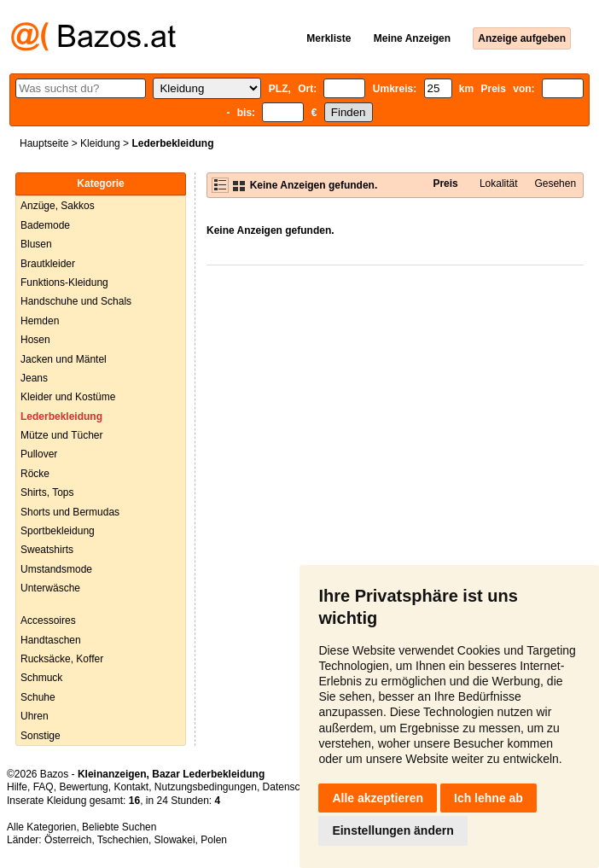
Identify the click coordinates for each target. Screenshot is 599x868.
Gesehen (555, 184)
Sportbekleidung (58, 531)
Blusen (36, 244)
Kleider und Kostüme (68, 397)
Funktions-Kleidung (64, 283)
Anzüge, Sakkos (58, 206)
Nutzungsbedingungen (206, 787)
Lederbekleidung (61, 417)
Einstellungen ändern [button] (393, 830)
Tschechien (123, 840)
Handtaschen (51, 640)
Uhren (35, 716)
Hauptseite (44, 143)
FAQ (44, 787)
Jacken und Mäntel (64, 359)
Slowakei (175, 840)
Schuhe (38, 697)
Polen (214, 840)
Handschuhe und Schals (76, 301)
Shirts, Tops (47, 492)
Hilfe (17, 787)
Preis (445, 184)
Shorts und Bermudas (70, 512)
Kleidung (100, 143)
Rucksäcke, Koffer (62, 659)
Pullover (39, 454)
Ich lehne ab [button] (489, 798)
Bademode (45, 225)
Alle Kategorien (41, 827)
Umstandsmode (56, 569)
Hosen (35, 340)
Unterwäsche (50, 588)
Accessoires (48, 620)
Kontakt (131, 787)
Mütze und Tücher (62, 435)
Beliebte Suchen (119, 827)
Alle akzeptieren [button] (378, 798)
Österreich (68, 840)
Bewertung (83, 787)
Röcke (35, 474)
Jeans (34, 378)
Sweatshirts (47, 550)
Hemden (40, 321)
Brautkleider (48, 264)
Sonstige (41, 736)
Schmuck (41, 678)
